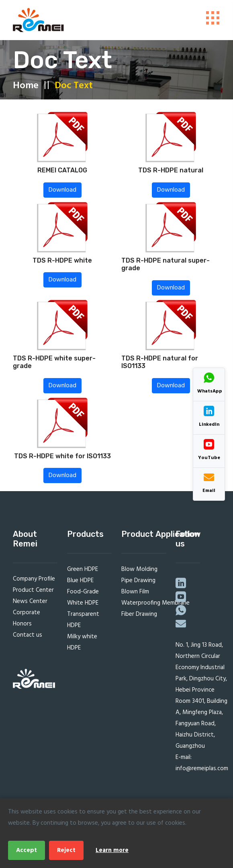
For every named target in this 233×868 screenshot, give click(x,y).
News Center (30, 604)
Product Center (33, 593)
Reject (66, 850)
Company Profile (34, 581)
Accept (27, 850)
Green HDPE (83, 572)
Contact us (28, 637)
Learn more (112, 850)
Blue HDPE (80, 583)
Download (62, 192)
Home (26, 88)
